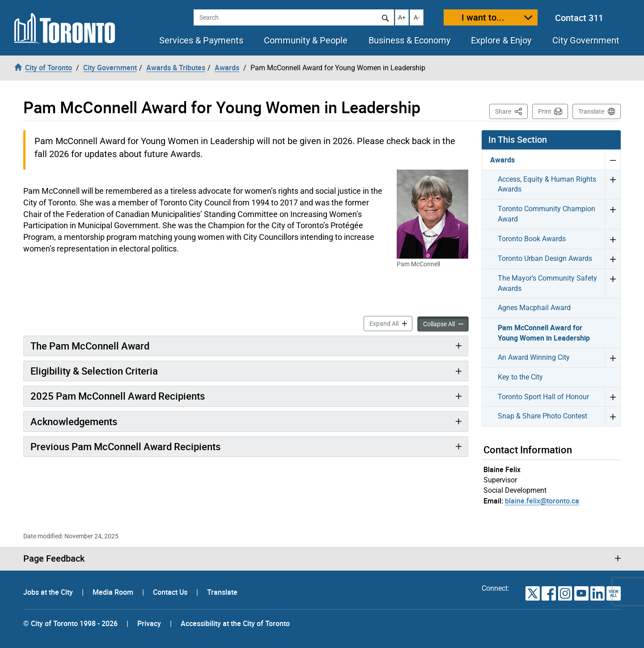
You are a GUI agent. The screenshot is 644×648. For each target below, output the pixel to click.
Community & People (306, 40)
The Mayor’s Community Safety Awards (547, 283)
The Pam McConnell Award (90, 346)
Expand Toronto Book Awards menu (612, 239)
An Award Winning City (534, 357)
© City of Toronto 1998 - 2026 (70, 623)
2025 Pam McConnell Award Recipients (118, 396)
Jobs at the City (49, 592)
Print (545, 111)
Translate (591, 111)
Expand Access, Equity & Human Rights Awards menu (612, 185)
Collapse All (446, 323)
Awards (502, 160)
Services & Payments (201, 40)
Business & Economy (409, 40)
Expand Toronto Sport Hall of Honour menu (612, 397)
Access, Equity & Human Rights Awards (547, 184)
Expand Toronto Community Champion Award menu (612, 214)
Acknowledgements (74, 421)
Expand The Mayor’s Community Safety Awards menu (612, 283)
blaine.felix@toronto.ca (542, 501)
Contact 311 (579, 18)
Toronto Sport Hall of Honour (543, 397)
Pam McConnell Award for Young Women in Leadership (544, 333)
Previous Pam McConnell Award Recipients (125, 446)
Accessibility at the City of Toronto (235, 623)
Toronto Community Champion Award (547, 214)
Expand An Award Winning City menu (612, 358)
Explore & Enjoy (501, 40)
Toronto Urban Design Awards (545, 258)
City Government (586, 40)
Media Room (114, 592)
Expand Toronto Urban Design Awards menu (612, 259)
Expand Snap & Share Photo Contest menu (612, 416)
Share (511, 111)
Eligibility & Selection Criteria (94, 371)
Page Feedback (54, 558)
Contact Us (171, 592)
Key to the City (520, 377)
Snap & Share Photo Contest (542, 416)
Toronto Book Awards (532, 239)
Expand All (391, 323)
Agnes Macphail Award (534, 308)
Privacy (149, 623)
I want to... (483, 17)
